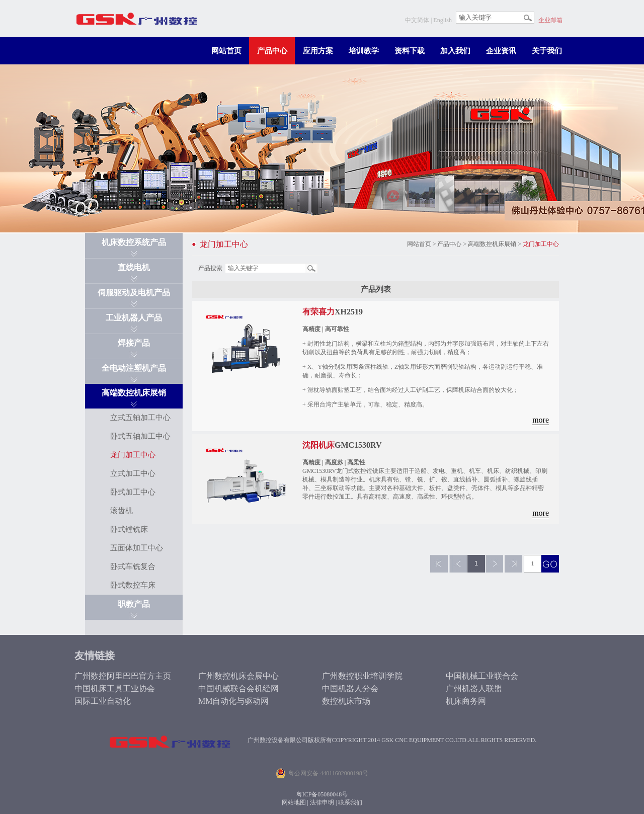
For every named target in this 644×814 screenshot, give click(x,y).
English (442, 20)
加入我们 (455, 51)
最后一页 (513, 564)
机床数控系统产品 (134, 242)
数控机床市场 (346, 701)
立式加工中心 (133, 473)
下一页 (494, 564)
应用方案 (318, 51)
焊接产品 (134, 343)
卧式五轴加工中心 (140, 436)
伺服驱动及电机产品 (134, 293)
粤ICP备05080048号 (322, 794)
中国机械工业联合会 (482, 676)
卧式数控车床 (133, 585)
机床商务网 (466, 701)
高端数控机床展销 (134, 393)
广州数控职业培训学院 (362, 676)
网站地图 (294, 802)
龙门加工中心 (133, 455)
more (541, 420)
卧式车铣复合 (133, 566)
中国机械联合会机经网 (238, 688)
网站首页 (226, 51)
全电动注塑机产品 (134, 368)
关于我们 (547, 51)
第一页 (439, 564)
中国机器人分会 (350, 688)
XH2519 (333, 312)
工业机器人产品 (134, 318)
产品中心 (272, 51)
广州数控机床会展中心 (238, 676)
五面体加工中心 (137, 548)
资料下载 (410, 51)
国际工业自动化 (103, 701)
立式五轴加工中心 (140, 418)
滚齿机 (122, 511)
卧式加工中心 (133, 492)
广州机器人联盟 (474, 688)
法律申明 (322, 802)
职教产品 (134, 604)
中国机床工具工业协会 (115, 688)
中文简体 (417, 20)
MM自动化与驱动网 (233, 701)
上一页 (458, 564)
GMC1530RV (342, 445)
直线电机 (134, 267)
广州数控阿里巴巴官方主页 (123, 676)
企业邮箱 (550, 20)
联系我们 (350, 802)
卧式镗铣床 (129, 529)
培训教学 (364, 51)
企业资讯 (501, 51)
